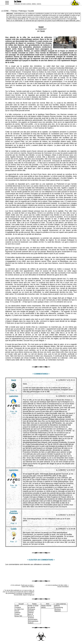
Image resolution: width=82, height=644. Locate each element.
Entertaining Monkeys (59, 608)
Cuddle (14, 529)
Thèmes (14, 11)
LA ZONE (5, 11)
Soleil (41, 27)
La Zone (18, 1)
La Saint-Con (19, 609)
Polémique (23, 11)
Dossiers (31, 611)
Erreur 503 (18, 616)
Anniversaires (33, 619)
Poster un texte (33, 606)
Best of (30, 614)
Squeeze (58, 611)
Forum (17, 611)
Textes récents (46, 606)
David (14, 380)
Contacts (18, 607)
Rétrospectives (33, 621)
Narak (42, 31)
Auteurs (31, 623)
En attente (32, 607)
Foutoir (17, 614)
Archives (31, 618)
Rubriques (32, 609)
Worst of (31, 616)
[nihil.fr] (57, 606)
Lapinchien (14, 396)
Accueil (21, 604)
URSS (43, 607)
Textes (34, 604)
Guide (17, 606)
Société (31, 11)
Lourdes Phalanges (14, 512)
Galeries (18, 613)
